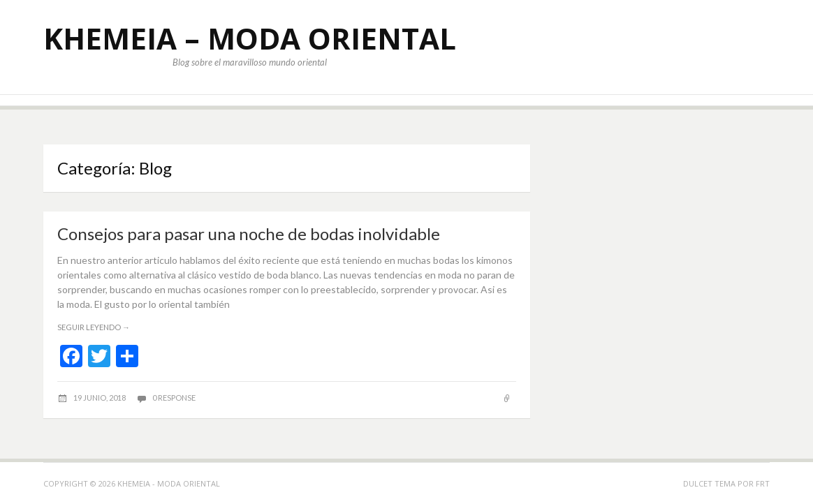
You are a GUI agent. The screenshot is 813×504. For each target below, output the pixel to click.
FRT (763, 483)
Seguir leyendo (94, 327)
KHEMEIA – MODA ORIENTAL (250, 38)
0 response (174, 398)
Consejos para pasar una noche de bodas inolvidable (249, 234)
